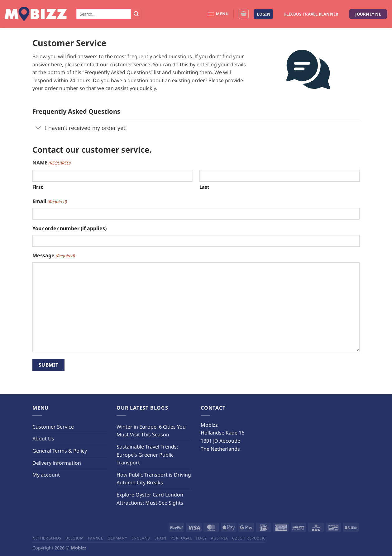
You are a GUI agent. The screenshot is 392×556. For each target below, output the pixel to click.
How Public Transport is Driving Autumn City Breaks (154, 479)
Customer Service (53, 427)
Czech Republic (249, 538)
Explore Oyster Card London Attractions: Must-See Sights (150, 499)
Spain (160, 538)
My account (46, 475)
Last (204, 187)
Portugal (181, 538)
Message (54, 256)
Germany (117, 538)
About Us (43, 439)
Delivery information (57, 463)
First (38, 187)
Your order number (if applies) (69, 228)
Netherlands (47, 538)
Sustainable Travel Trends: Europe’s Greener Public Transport (147, 455)
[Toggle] (38, 128)
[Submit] (136, 14)
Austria (220, 538)
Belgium (74, 538)
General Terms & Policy (60, 451)
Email (50, 201)
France (96, 538)
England (141, 538)
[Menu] (218, 14)
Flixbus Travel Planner (311, 14)
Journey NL (368, 14)
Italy (201, 538)
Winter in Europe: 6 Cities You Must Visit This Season (151, 431)
